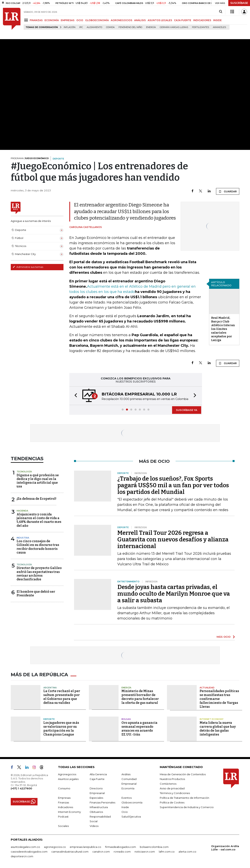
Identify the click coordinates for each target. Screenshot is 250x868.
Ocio (125, 812)
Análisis (126, 774)
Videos (94, 826)
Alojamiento (94, 27)
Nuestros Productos (172, 779)
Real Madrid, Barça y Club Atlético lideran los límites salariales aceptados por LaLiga (223, 329)
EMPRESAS (68, 20)
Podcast (63, 817)
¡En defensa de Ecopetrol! (36, 499)
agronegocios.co (55, 847)
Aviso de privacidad (172, 788)
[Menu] (27, 20)
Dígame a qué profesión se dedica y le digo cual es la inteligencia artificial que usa (38, 481)
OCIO (80, 20)
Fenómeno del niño (130, 27)
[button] (75, 396)
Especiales (96, 798)
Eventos (127, 798)
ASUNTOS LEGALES (160, 20)
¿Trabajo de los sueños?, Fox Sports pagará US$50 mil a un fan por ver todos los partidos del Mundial (173, 485)
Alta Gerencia (98, 774)
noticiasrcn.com (145, 852)
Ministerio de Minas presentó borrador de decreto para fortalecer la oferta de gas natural (140, 697)
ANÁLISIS (140, 20)
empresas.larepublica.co (85, 847)
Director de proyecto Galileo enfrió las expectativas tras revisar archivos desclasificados (39, 574)
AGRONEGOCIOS (121, 20)
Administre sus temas (28, 267)
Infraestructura (99, 807)
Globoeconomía (132, 802)
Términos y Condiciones (175, 793)
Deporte (49, 719)
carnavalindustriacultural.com (70, 852)
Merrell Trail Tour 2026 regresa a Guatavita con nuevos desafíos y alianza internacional (173, 539)
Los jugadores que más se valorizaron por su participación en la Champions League (61, 729)
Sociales (63, 826)
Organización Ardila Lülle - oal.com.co (225, 848)
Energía (151, 27)
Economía (128, 788)
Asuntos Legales (68, 779)
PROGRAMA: (30, 158)
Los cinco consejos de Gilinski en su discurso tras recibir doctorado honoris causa (38, 547)
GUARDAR (228, 191)
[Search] (221, 12)
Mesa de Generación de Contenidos (183, 774)
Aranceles (219, 27)
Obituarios (96, 812)
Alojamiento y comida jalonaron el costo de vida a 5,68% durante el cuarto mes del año (39, 520)
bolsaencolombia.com (154, 847)
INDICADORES (202, 20)
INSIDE (217, 20)
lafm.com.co (167, 852)
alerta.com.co (187, 852)
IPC (81, 27)
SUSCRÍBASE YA (187, 410)
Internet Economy (212, 719)
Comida (110, 27)
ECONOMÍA (52, 20)
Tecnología (24, 472)
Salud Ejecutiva (131, 817)
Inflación (70, 27)
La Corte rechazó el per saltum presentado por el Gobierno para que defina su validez (62, 697)
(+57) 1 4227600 (21, 788)
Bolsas (126, 719)
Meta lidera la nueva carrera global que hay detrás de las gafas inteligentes (218, 729)
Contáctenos (168, 784)
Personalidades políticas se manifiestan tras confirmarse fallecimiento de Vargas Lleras (219, 699)
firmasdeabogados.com (121, 847)
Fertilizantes (200, 27)
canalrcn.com (101, 852)
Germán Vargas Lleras (174, 27)
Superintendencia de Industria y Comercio (187, 807)
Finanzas (63, 802)
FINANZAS (36, 20)
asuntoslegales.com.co (25, 847)
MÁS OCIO (224, 637)
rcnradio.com (122, 852)
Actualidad (207, 688)
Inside (125, 807)
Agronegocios (67, 774)
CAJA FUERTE (183, 20)
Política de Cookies (172, 802)
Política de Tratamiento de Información (184, 798)
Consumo (64, 788)
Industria (23, 538)
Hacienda (22, 511)
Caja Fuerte (97, 779)
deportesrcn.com (22, 856)
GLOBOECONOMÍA (97, 20)
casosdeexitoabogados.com (29, 852)
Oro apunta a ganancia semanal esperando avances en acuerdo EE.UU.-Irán (139, 729)
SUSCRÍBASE (239, 3)
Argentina (50, 688)
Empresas (64, 798)
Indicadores (66, 807)
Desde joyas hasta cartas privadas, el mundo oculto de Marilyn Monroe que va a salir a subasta (174, 594)
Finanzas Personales (102, 802)
